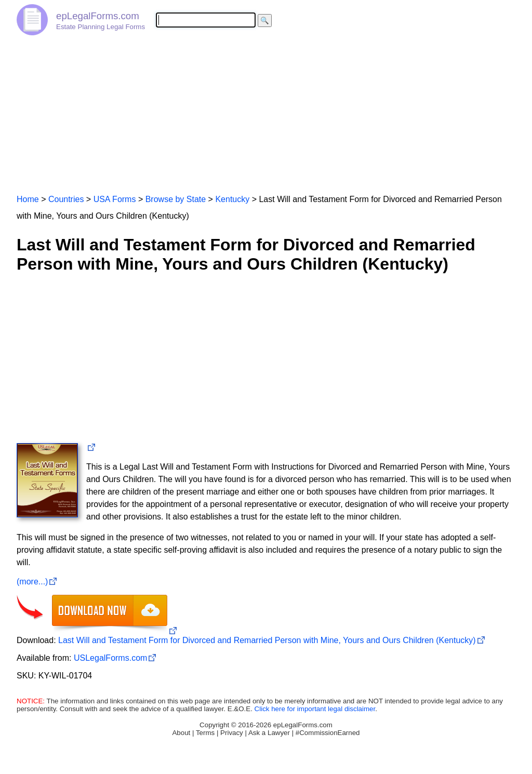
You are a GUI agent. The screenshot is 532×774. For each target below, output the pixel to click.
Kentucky (232, 199)
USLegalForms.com (110, 658)
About (181, 733)
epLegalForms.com (98, 16)
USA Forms (115, 199)
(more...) (32, 582)
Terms (205, 733)
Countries (66, 199)
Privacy (232, 733)
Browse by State (176, 199)
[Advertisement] (266, 110)
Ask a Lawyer (269, 733)
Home (28, 199)
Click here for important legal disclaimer (315, 709)
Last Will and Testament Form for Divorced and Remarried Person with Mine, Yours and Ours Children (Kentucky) (267, 640)
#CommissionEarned (328, 733)
